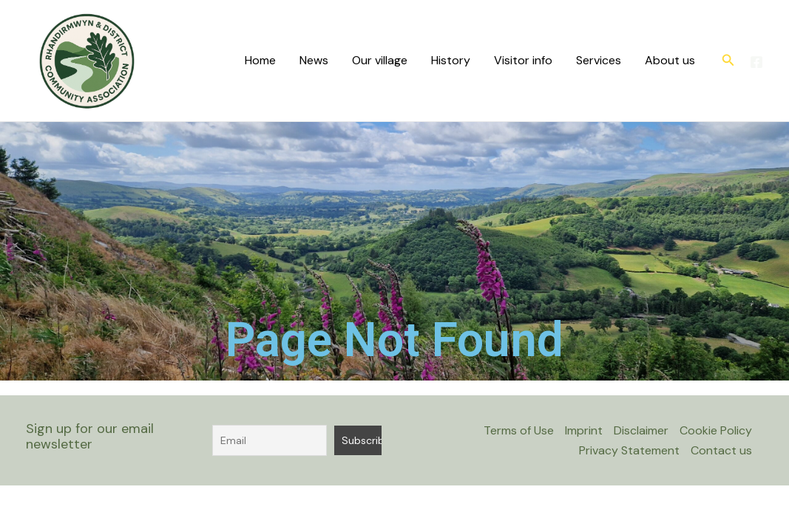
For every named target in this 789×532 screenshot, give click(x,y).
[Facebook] (756, 62)
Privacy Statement (629, 450)
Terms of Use (519, 430)
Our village (380, 60)
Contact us (721, 450)
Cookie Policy (716, 430)
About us (670, 60)
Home (260, 60)
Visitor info (523, 60)
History (451, 60)
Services (599, 60)
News (314, 60)
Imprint (584, 430)
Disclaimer (641, 430)
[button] (728, 61)
